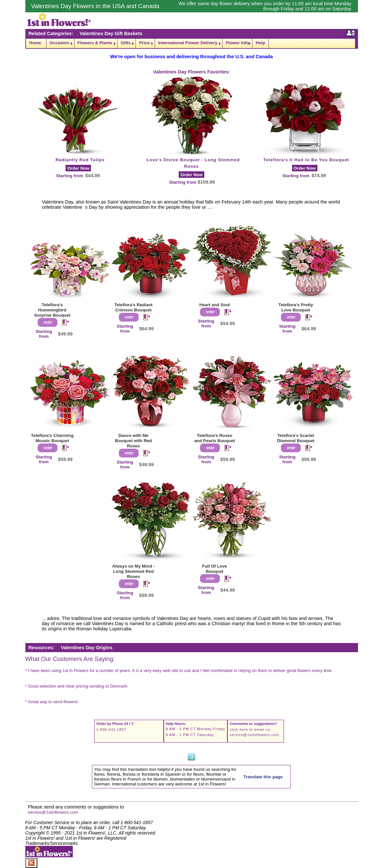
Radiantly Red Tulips (80, 160)
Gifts (126, 43)
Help (260, 43)
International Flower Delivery (188, 43)
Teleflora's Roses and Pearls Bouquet (215, 438)
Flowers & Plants (95, 43)
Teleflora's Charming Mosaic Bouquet (52, 438)
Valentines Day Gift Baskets (111, 33)
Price (144, 43)
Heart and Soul (215, 305)
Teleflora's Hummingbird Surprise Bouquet (52, 310)
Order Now (78, 168)
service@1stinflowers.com (254, 735)
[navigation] (192, 43)
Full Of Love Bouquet (215, 569)
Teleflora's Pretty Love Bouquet (296, 307)
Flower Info (237, 43)
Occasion (59, 43)
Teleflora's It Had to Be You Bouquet (306, 160)
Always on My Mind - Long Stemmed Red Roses (133, 571)
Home (35, 43)
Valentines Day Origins (87, 648)
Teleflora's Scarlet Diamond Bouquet (296, 438)
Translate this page (263, 777)
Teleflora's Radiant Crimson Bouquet (134, 307)
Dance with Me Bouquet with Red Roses (133, 441)
